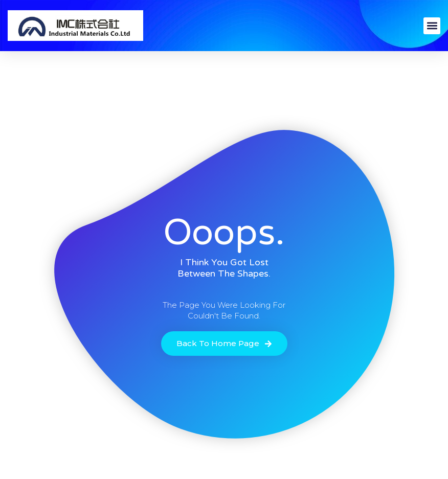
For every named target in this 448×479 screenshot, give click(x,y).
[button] (432, 26)
